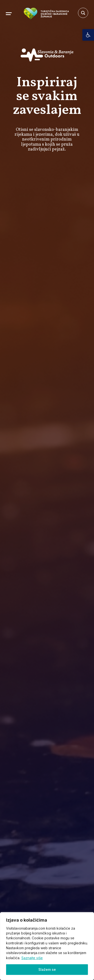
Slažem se (47, 969)
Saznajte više (32, 958)
